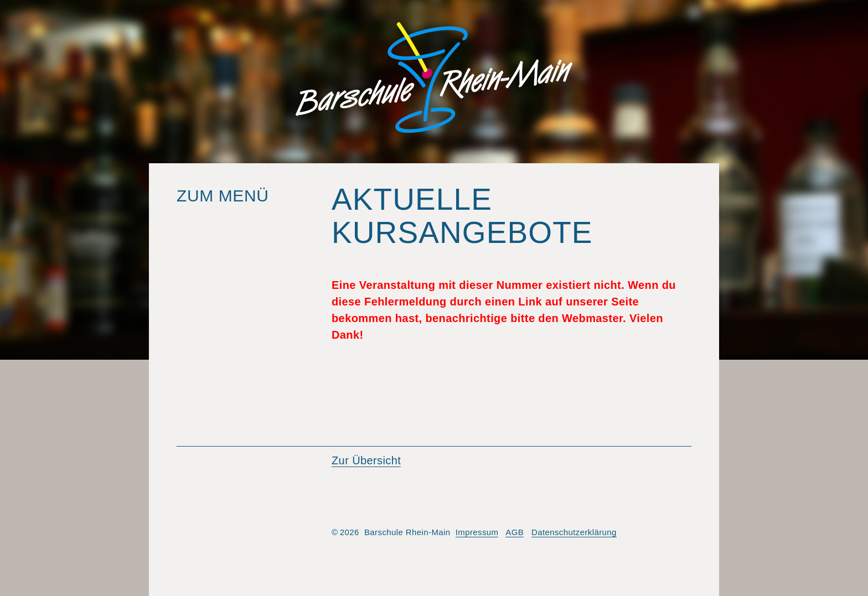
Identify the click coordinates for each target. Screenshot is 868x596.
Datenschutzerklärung (574, 532)
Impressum (477, 532)
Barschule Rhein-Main (434, 77)
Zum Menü (223, 196)
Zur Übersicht (366, 460)
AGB (515, 532)
